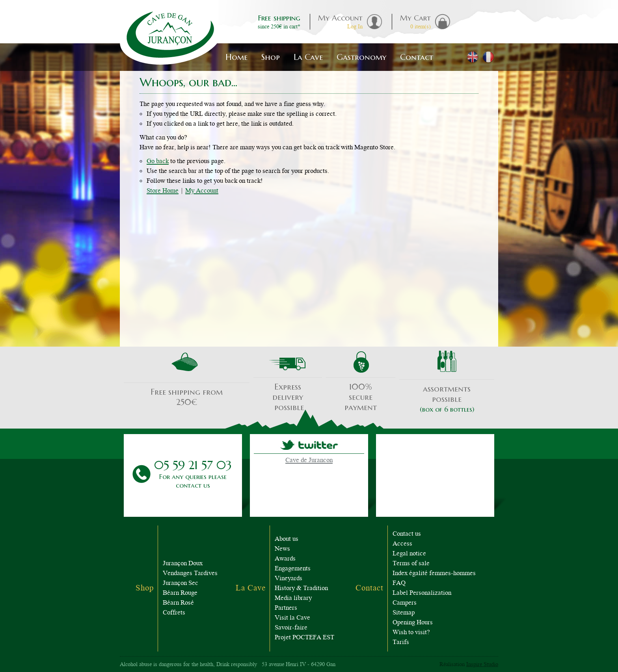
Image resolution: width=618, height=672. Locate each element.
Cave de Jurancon (309, 461)
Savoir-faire (291, 628)
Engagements (293, 569)
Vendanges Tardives (190, 574)
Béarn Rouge (180, 593)
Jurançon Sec (181, 584)
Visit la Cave (292, 618)
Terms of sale (411, 564)
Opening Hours (413, 623)
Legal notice (409, 554)
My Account (202, 191)
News (282, 549)
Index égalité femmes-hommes (434, 574)
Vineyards (289, 579)
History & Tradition (301, 589)
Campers (405, 603)
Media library (293, 599)
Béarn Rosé (178, 603)
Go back (158, 162)
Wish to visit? (411, 633)
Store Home (163, 191)
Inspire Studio (482, 665)
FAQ (399, 584)
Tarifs (401, 643)
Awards (285, 559)
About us (287, 539)
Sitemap (404, 613)
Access (402, 544)
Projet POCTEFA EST (304, 638)
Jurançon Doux (183, 564)
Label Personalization (422, 593)
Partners (286, 608)
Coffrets (174, 613)
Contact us (407, 534)
